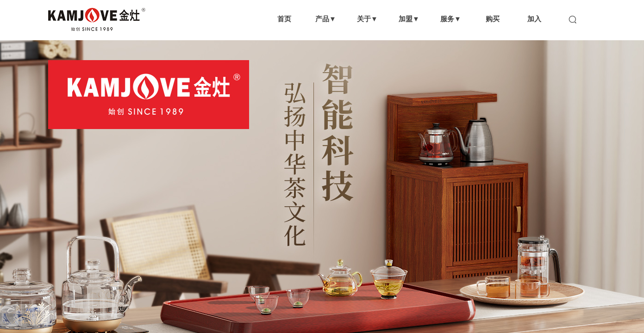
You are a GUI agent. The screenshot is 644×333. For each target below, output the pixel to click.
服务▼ (451, 19)
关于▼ (367, 19)
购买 (493, 19)
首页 (284, 19)
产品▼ (326, 19)
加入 (534, 19)
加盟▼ (409, 19)
